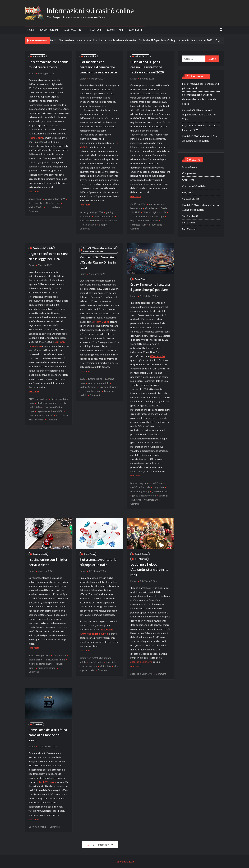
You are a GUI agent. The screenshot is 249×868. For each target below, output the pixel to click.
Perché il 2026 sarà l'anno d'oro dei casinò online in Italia (99, 250)
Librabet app (157, 216)
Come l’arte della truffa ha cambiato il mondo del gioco (48, 735)
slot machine (53, 207)
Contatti (135, 30)
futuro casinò (95, 379)
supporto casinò (47, 668)
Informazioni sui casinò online (90, 11)
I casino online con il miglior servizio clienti (48, 562)
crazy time (158, 487)
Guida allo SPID (142, 56)
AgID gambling (138, 204)
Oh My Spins (110, 220)
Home (31, 30)
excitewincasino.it (55, 660)
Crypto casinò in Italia (43, 248)
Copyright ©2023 (124, 862)
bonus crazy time (139, 483)
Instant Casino (101, 322)
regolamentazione (108, 387)
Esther (32, 73)
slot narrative (89, 225)
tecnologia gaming (91, 391)
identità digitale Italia (154, 212)
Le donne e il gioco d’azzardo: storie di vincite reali (149, 569)
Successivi (104, 845)
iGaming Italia (53, 203)
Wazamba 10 (157, 356)
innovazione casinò (104, 216)
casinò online (96, 662)
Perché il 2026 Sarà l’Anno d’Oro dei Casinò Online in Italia (98, 262)
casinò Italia (59, 655)
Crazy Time (140, 279)
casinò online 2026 (55, 199)
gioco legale (151, 208)
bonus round (35, 199)
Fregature (95, 30)
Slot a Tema (89, 554)
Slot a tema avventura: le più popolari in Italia (98, 562)
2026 (82, 379)
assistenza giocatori (39, 655)
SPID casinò (156, 225)
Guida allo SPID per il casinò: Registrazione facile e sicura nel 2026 (185, 40)
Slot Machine (73, 30)
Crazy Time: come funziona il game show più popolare (150, 287)
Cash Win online (48, 782)
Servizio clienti (40, 554)
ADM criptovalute (38, 399)
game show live (160, 491)
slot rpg (103, 225)
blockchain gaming (47, 403)
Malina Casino (36, 138)
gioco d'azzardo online (144, 496)
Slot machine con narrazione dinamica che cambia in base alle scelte (107, 40)
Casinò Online (50, 30)
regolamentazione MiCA (50, 411)
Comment (34, 211)
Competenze (115, 30)
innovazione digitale (98, 383)
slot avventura (89, 666)
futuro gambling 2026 (91, 212)
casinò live (157, 483)
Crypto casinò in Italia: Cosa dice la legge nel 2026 (49, 256)
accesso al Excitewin (141, 662)
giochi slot (112, 662)
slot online (106, 666)
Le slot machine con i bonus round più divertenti (49, 64)
